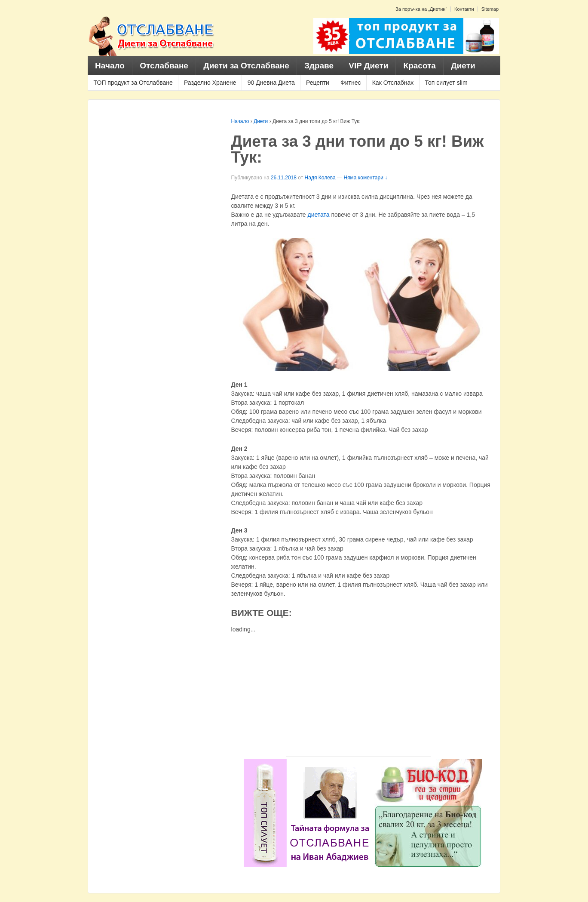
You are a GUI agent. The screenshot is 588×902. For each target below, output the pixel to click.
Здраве (319, 66)
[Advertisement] (358, 696)
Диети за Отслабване (246, 66)
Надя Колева (320, 178)
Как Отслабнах (393, 83)
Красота (420, 66)
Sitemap (490, 9)
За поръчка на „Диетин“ (421, 9)
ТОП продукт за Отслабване (133, 83)
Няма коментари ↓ (365, 178)
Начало (110, 66)
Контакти (464, 9)
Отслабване (164, 66)
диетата (319, 215)
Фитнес (351, 83)
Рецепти (318, 83)
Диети (463, 66)
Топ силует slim (446, 83)
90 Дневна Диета (271, 83)
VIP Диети (368, 66)
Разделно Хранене (210, 83)
